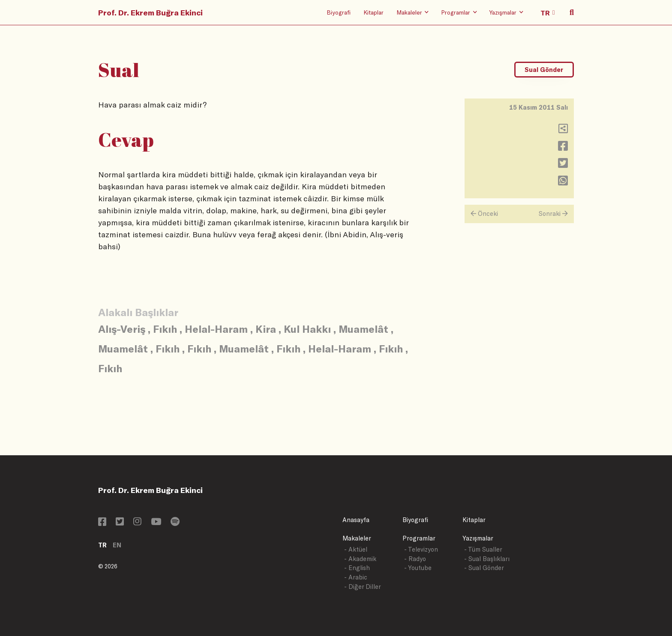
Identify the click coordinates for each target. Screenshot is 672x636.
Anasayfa (356, 520)
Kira (266, 329)
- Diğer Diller (363, 587)
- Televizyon (421, 549)
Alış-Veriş (122, 329)
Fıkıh (165, 329)
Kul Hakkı (307, 329)
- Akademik (360, 559)
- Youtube (418, 568)
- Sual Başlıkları (487, 559)
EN (117, 545)
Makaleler (357, 538)
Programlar (419, 538)
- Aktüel (356, 549)
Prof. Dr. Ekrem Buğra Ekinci (150, 12)
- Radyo (415, 559)
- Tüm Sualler (483, 549)
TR (102, 545)
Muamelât (363, 329)
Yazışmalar (478, 538)
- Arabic (356, 577)
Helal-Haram (216, 329)
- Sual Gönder (484, 568)
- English (357, 568)
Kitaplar (373, 12)
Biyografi (339, 12)
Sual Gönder (544, 70)
